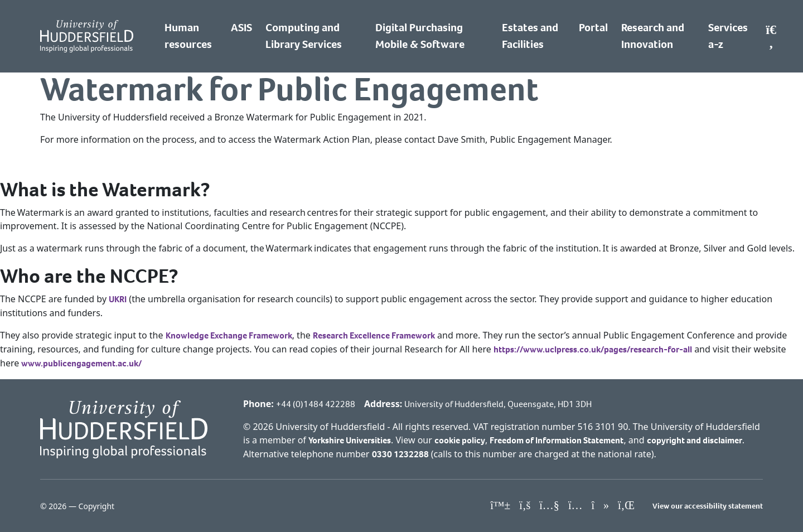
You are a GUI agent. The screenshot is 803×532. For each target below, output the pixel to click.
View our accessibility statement (708, 506)
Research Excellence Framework (374, 335)
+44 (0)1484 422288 (316, 404)
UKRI (118, 299)
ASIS (241, 28)
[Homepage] (87, 36)
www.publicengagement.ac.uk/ (81, 363)
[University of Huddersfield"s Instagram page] (575, 506)
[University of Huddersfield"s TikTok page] (600, 506)
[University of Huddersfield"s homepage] (124, 429)
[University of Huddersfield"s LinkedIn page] (626, 506)
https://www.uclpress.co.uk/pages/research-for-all (593, 349)
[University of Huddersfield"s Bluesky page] (500, 506)
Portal (593, 28)
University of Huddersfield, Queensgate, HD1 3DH (498, 404)
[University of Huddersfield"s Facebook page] (525, 506)
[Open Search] (771, 36)
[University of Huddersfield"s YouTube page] (549, 506)
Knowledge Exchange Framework (229, 335)
